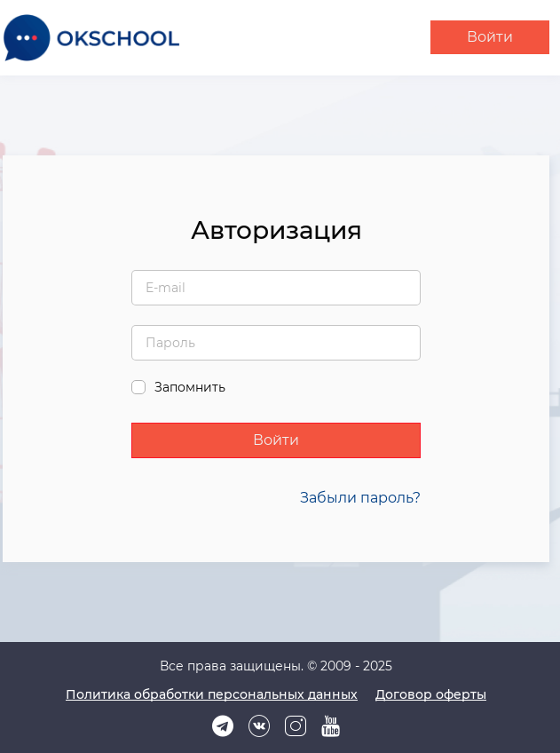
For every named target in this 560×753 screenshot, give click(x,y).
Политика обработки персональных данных (212, 694)
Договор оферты (431, 694)
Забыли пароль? (360, 498)
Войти (490, 37)
